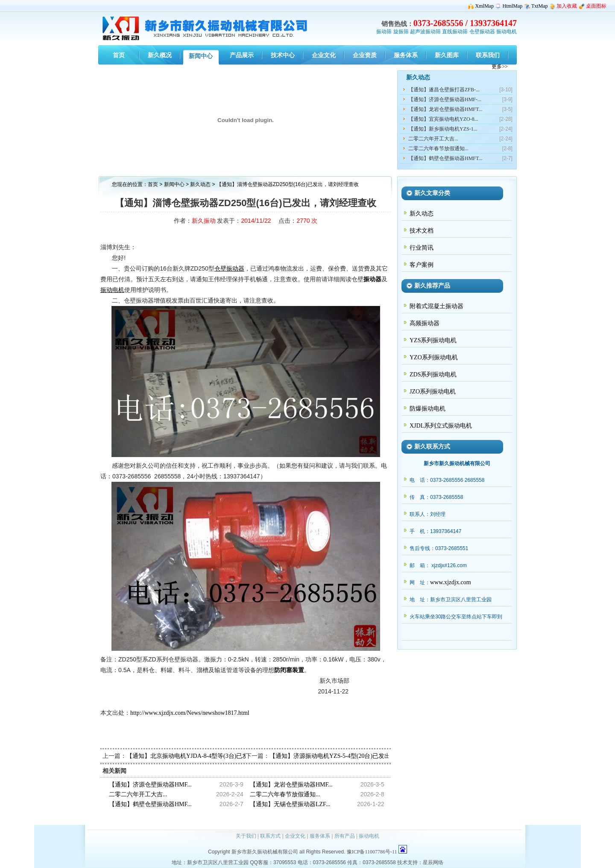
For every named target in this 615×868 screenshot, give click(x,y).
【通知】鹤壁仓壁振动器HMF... (150, 804)
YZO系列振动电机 (434, 357)
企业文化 (295, 836)
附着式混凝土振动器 (436, 306)
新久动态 (201, 184)
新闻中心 (174, 184)
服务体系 (320, 836)
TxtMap (540, 6)
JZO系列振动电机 (433, 392)
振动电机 (507, 32)
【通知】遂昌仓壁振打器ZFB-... (444, 90)
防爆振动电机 (428, 409)
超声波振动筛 (425, 32)
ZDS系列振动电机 (433, 374)
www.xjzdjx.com (451, 582)
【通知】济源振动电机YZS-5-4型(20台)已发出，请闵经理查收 (351, 756)
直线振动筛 (455, 32)
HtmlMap (513, 6)
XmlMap (485, 6)
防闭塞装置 (289, 670)
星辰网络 (433, 862)
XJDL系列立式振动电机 (441, 426)
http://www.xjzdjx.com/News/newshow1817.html (190, 713)
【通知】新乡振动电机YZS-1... (443, 129)
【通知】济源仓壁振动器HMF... (150, 785)
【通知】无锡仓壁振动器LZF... (290, 804)
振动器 (372, 279)
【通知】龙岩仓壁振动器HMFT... (445, 109)
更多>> (500, 67)
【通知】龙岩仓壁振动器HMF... (291, 785)
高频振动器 (425, 323)
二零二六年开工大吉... (433, 139)
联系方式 (270, 836)
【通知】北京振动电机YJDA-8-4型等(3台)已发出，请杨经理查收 (211, 756)
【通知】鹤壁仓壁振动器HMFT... (445, 158)
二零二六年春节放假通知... (438, 149)
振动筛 (384, 32)
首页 (153, 184)
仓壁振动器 (482, 32)
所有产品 (345, 836)
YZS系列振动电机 (433, 340)
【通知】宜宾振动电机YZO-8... (443, 119)
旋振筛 (401, 32)
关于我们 (246, 836)
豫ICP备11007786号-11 (372, 852)
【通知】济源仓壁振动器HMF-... (445, 99)
